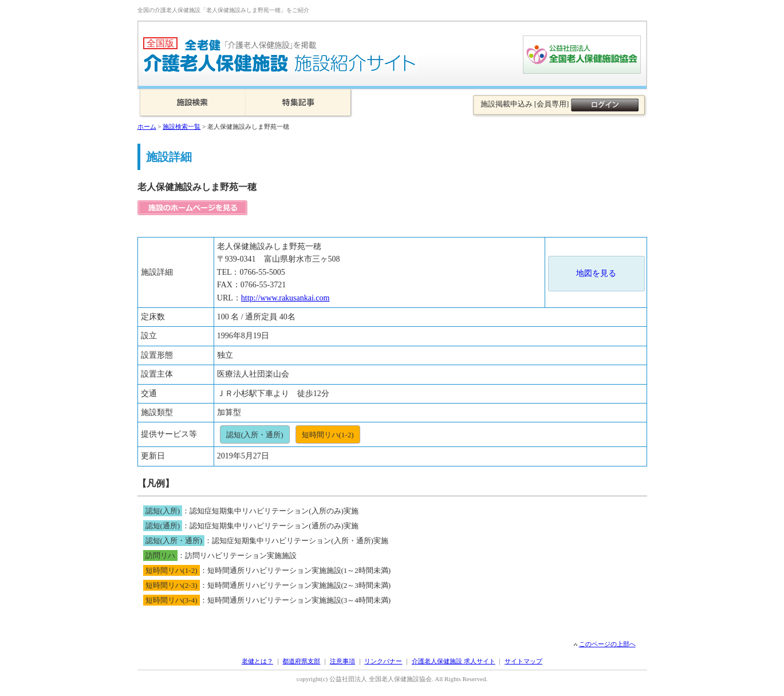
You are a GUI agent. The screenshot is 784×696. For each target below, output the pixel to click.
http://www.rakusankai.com (285, 298)
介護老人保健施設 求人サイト (454, 661)
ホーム (147, 126)
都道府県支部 (301, 661)
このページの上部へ (607, 644)
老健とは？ (257, 661)
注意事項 (342, 661)
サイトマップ (523, 661)
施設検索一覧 (182, 126)
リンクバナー (383, 661)
